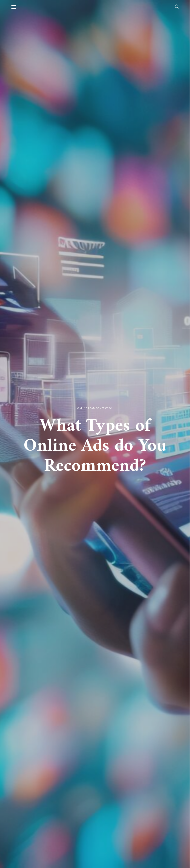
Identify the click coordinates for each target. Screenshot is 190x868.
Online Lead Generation (95, 408)
